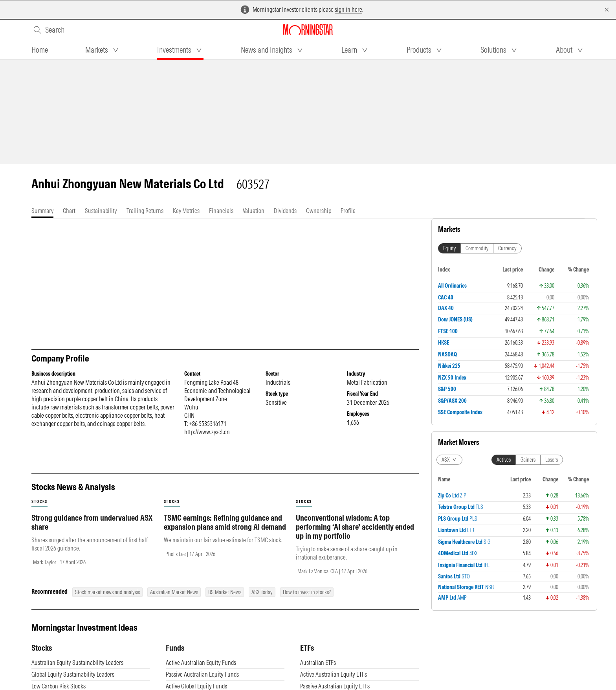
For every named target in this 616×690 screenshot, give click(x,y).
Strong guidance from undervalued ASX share (92, 522)
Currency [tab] (507, 248)
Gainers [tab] (528, 460)
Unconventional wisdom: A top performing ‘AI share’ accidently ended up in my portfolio (355, 527)
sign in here (348, 9)
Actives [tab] (504, 460)
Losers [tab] (552, 460)
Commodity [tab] (477, 248)
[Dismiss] (607, 10)
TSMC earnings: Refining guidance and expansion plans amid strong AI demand (225, 522)
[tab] (40, 50)
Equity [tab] (449, 248)
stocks (39, 502)
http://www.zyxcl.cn (207, 432)
